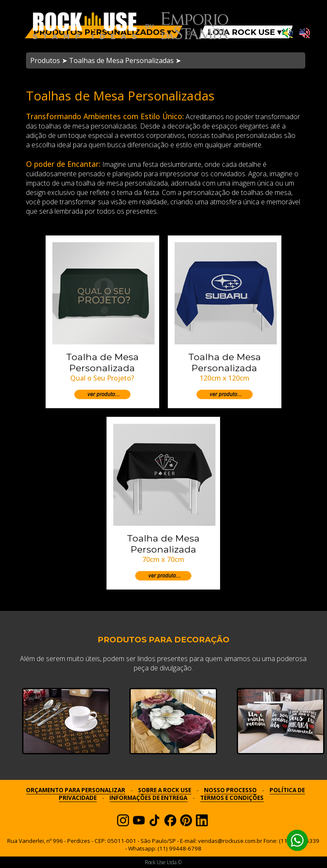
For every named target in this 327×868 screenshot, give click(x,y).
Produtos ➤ (49, 60)
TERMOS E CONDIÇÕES (232, 798)
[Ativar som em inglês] (305, 34)
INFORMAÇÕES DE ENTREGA (148, 798)
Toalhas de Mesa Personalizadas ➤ (125, 60)
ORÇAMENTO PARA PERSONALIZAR (76, 790)
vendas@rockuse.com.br (230, 841)
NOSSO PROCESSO (230, 790)
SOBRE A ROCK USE (165, 790)
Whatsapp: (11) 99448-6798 (165, 848)
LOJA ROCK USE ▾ (248, 32)
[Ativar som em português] (288, 34)
